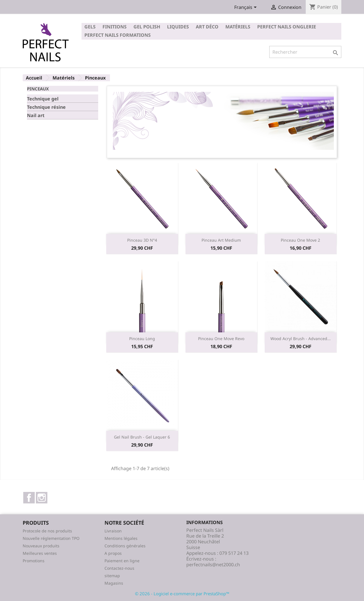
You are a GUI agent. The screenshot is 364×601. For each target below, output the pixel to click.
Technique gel (43, 99)
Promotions (34, 561)
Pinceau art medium (221, 240)
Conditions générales (125, 546)
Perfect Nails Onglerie (287, 27)
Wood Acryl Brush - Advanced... (301, 339)
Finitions (115, 27)
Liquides (178, 27)
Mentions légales (121, 538)
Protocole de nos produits (47, 531)
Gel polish (147, 27)
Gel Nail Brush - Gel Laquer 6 (142, 437)
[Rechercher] (305, 52)
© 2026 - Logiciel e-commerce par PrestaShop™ (182, 594)
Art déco (207, 27)
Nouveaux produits (41, 546)
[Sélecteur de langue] (246, 8)
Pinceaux (38, 89)
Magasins (114, 583)
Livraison (113, 531)
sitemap (112, 576)
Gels (90, 27)
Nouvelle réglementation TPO (51, 538)
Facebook (29, 498)
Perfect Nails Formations (118, 35)
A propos (113, 553)
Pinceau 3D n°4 (142, 240)
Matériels (238, 27)
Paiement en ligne (122, 561)
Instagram (42, 498)
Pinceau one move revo (221, 339)
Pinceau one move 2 (300, 240)
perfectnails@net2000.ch (213, 565)
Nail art (36, 116)
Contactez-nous (119, 568)
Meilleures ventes (40, 553)
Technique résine (46, 107)
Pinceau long (142, 339)
